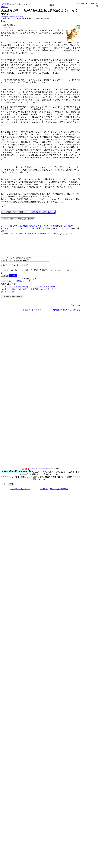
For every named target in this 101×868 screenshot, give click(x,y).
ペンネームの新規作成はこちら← (15, 293)
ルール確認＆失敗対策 (21, 285)
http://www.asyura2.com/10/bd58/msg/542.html (12, 17)
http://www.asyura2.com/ (41, 473)
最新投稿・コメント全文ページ (44, 293)
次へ (98, 4)
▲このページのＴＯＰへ (33, 314)
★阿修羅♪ (5, 4)
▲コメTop (80, 4)
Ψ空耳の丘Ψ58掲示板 (72, 314)
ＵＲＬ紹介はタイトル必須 (44, 291)
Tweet (3, 21)
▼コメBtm (90, 4)
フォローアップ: (8, 296)
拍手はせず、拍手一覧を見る (43, 212)
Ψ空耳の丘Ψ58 (18, 4)
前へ (98, 6)
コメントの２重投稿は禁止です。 (17, 291)
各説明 (70, 234)
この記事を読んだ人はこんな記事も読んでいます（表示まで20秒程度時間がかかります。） (39, 226)
